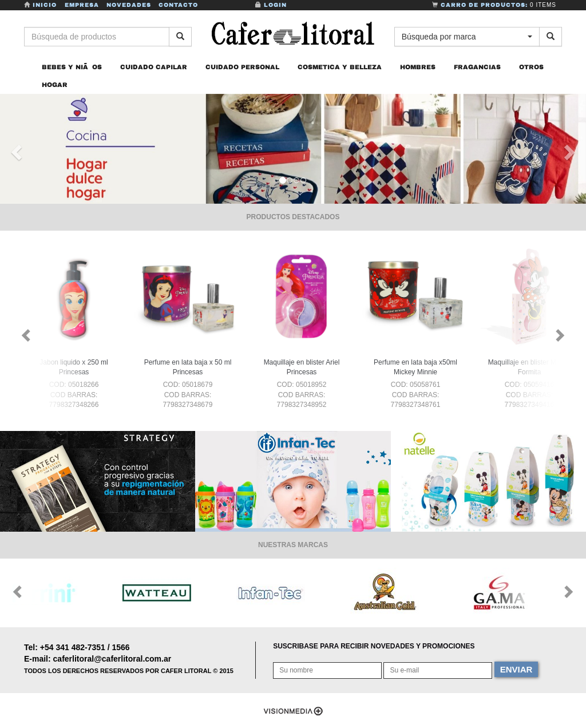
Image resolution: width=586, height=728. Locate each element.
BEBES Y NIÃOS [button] (72, 68)
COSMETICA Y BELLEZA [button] (340, 68)
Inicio (41, 5)
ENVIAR (516, 669)
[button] (15, 149)
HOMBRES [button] (418, 68)
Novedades (129, 5)
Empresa (82, 5)
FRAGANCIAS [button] (477, 68)
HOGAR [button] (55, 85)
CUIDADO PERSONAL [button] (242, 68)
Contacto (178, 5)
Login (271, 5)
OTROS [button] (531, 68)
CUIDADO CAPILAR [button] (154, 68)
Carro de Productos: (494, 5)
